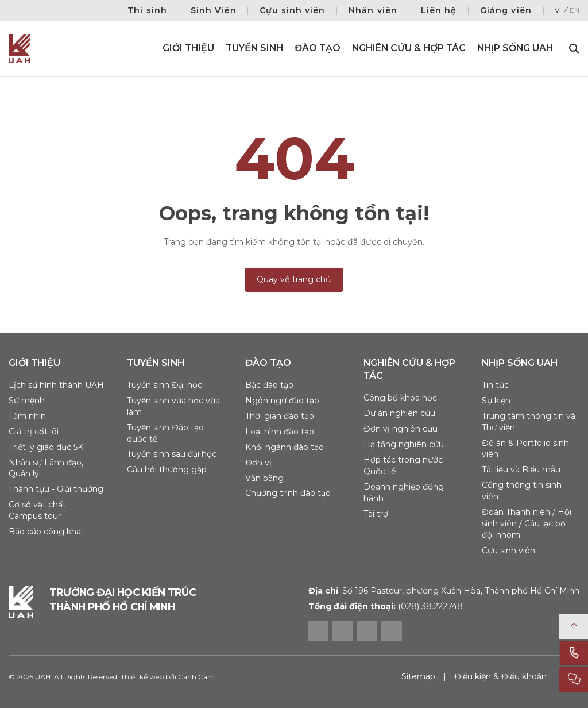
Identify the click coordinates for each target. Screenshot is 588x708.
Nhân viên (373, 10)
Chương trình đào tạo (288, 493)
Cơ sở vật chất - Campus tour (40, 510)
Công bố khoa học (400, 398)
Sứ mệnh (27, 401)
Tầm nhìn (27, 416)
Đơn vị (258, 463)
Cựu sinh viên (293, 10)
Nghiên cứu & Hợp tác (409, 48)
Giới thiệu (188, 48)
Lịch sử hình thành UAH (56, 385)
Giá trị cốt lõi (34, 432)
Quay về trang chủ (294, 279)
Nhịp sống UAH (515, 48)
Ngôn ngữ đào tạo (282, 401)
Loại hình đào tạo (280, 432)
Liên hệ (439, 10)
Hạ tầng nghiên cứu (404, 444)
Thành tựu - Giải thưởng (56, 489)
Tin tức (495, 385)
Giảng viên (506, 10)
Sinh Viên (214, 10)
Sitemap (418, 676)
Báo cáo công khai (46, 532)
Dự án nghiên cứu (399, 413)
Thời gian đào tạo (280, 416)
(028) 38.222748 (430, 606)
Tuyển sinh (254, 48)
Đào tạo (318, 48)
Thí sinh (147, 10)
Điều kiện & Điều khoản (500, 676)
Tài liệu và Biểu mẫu (521, 470)
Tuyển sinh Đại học (165, 385)
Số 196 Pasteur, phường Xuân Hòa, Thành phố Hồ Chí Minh (444, 591)
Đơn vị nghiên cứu (401, 429)
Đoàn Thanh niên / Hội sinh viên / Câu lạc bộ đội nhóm (527, 524)
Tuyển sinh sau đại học (172, 454)
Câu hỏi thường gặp (167, 470)
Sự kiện (496, 401)
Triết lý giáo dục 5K (46, 447)
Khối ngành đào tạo (285, 447)
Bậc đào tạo (269, 385)
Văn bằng (264, 478)
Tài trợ (376, 514)
